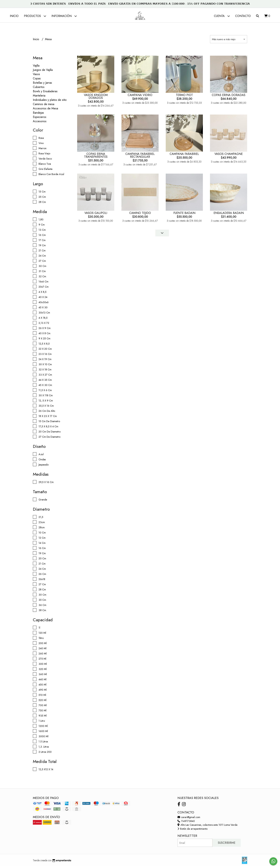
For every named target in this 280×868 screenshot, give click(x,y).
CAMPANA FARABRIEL (184, 155)
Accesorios (40, 123)
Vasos (36, 76)
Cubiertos (39, 88)
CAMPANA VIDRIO (140, 96)
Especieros (40, 118)
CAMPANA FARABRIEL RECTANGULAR (140, 157)
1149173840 (186, 822)
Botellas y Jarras (42, 84)
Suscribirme (227, 844)
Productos (35, 16)
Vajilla (36, 67)
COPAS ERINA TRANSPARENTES (96, 157)
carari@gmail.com (189, 819)
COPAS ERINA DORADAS (229, 96)
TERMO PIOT (184, 96)
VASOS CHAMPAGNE (229, 155)
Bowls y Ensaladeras (45, 93)
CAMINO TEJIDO (140, 214)
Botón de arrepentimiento (192, 830)
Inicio (14, 16)
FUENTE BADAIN (184, 214)
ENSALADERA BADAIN (229, 214)
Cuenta (222, 16)
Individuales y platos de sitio (50, 101)
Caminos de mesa (44, 106)
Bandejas (38, 114)
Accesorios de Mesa (45, 110)
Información (64, 16)
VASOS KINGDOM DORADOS (96, 98)
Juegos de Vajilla (43, 71)
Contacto (243, 16)
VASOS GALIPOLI (96, 214)
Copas (37, 80)
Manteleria (39, 97)
